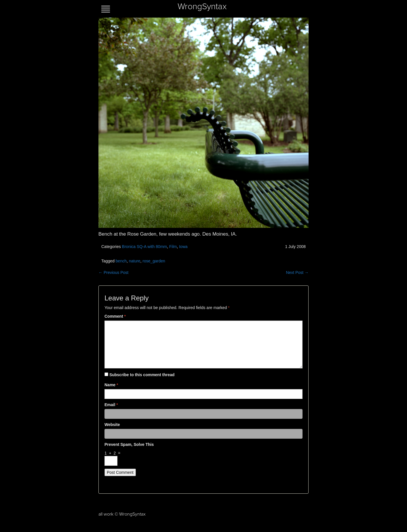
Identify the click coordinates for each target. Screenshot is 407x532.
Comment (115, 316)
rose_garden (154, 261)
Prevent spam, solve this (129, 444)
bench (121, 261)
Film (173, 247)
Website (112, 425)
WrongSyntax (202, 7)
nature (135, 261)
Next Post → (297, 272)
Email (111, 405)
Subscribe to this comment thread (142, 375)
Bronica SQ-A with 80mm (144, 247)
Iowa (183, 247)
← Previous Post (113, 272)
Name (111, 385)
